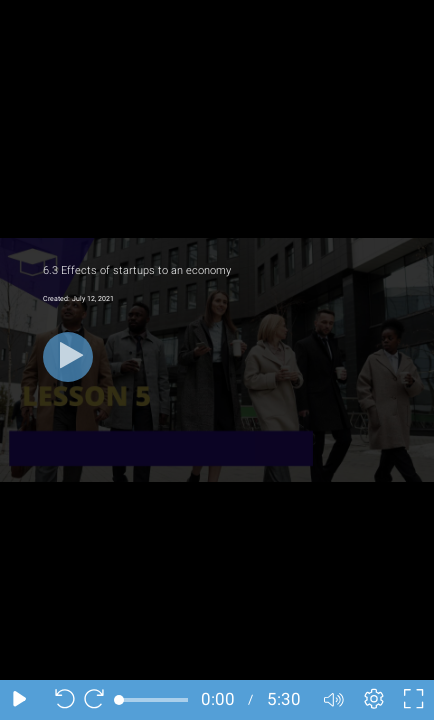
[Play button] (68, 357)
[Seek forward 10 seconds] (99, 700)
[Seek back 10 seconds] (60, 700)
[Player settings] (374, 700)
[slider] (153, 700)
